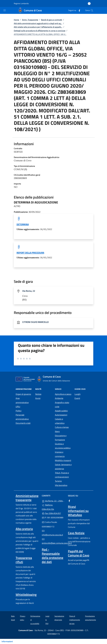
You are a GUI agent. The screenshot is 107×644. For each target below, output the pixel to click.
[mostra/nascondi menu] (5, 10)
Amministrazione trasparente (27, 498)
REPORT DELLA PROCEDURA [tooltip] (30, 253)
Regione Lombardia (21, 3)
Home (16, 20)
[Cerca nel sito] (92, 10)
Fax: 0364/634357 (51, 513)
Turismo (58, 481)
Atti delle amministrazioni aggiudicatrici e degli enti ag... (38, 23)
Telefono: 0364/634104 (48, 507)
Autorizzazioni (61, 415)
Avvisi (38, 398)
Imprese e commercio (60, 454)
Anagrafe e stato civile (62, 405)
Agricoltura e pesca (63, 394)
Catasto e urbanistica (60, 421)
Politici (19, 411)
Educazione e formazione (61, 438)
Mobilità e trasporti (63, 460)
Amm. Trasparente (30, 20)
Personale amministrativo (22, 417)
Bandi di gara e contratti (52, 20)
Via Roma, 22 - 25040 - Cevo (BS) (53, 501)
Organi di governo (23, 394)
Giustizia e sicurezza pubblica (63, 446)
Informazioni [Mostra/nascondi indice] (7, 641)
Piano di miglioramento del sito (75, 620)
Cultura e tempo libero (62, 429)
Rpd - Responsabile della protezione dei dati (53, 556)
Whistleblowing (26, 595)
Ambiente (59, 398)
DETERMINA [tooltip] (23, 224)
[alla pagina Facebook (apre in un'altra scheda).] (78, 10)
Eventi (77, 398)
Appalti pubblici (61, 411)
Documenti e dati (23, 423)
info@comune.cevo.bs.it (52, 533)
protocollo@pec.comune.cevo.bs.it (53, 541)
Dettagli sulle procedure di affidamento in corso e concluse (40, 31)
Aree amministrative (22, 400)
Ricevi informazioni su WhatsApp (78, 511)
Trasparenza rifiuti (24, 560)
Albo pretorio (24, 529)
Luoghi (78, 394)
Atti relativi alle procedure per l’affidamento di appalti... (38, 27)
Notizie (38, 394)
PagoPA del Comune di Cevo (79, 553)
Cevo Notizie (76, 533)
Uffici (18, 407)
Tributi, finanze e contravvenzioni (62, 475)
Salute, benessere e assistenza (63, 467)
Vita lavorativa (61, 485)
